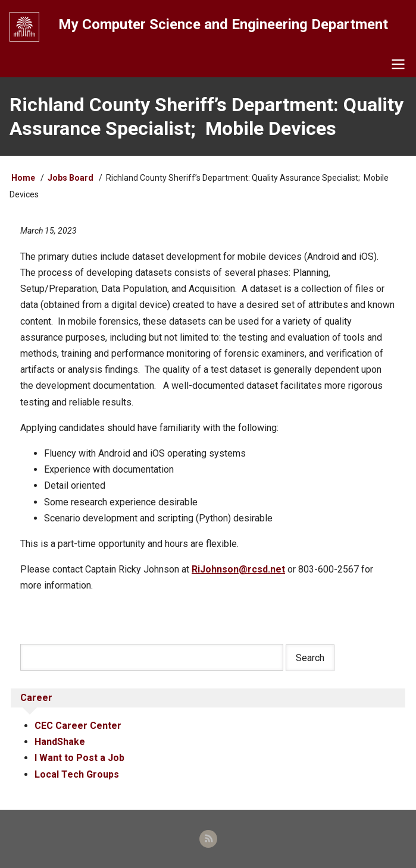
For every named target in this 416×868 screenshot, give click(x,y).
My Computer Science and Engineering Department (223, 24)
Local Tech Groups (77, 774)
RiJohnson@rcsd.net (238, 569)
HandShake (60, 742)
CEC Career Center (78, 726)
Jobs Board (71, 178)
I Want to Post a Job (79, 758)
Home (23, 178)
